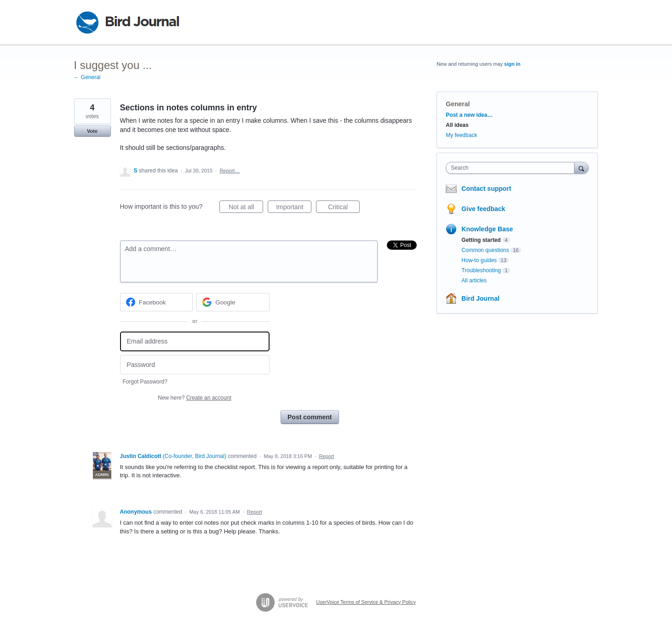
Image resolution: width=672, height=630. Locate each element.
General (458, 104)
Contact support (486, 189)
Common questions (485, 250)
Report (326, 456)
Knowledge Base (487, 229)
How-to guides (479, 260)
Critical (344, 208)
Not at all (246, 208)
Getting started (481, 240)
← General (87, 77)
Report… (230, 171)
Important (294, 208)
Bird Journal (480, 298)
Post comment (310, 417)
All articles (474, 281)
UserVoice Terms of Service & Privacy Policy (366, 602)
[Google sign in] (233, 302)
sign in (512, 64)
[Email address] (195, 341)
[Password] (195, 365)
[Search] (581, 168)
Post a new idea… (469, 115)
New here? (194, 398)
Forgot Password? (145, 382)
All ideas (457, 125)
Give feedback (483, 209)
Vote (92, 131)
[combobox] (512, 168)
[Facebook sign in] (157, 302)
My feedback (461, 135)
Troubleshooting (481, 270)
